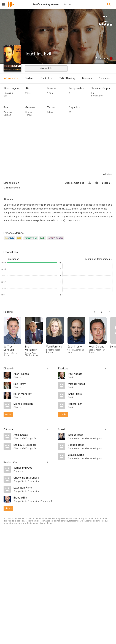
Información (11, 78)
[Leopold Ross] (90, 445)
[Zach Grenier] (78, 337)
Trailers (29, 78)
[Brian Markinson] (36, 337)
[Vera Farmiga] (57, 337)
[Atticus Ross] (90, 435)
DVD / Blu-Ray (67, 78)
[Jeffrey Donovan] (14, 337)
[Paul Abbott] (90, 374)
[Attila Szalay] (34, 435)
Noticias (87, 78)
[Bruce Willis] (34, 497)
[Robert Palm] (90, 404)
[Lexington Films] (34, 487)
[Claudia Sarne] (90, 455)
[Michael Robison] (34, 404)
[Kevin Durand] (99, 337)
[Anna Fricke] (90, 394)
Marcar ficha (46, 68)
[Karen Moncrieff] (34, 394)
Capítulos (46, 78)
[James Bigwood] (34, 467)
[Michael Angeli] (90, 384)
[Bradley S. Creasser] (34, 445)
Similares (104, 78)
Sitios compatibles (74, 183)
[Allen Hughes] (34, 374)
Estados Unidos (8, 114)
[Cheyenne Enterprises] (34, 477)
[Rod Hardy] (34, 384)
